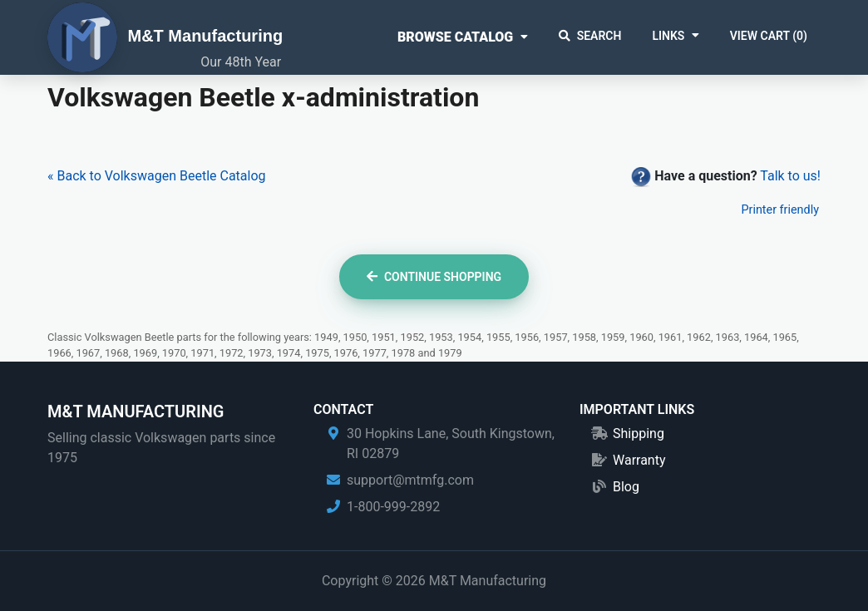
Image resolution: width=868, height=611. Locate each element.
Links (668, 36)
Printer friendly (780, 210)
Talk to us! (790, 176)
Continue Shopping (434, 277)
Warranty (639, 460)
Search (590, 36)
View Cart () (769, 36)
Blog (626, 487)
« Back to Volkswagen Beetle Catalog (157, 176)
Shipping (639, 434)
